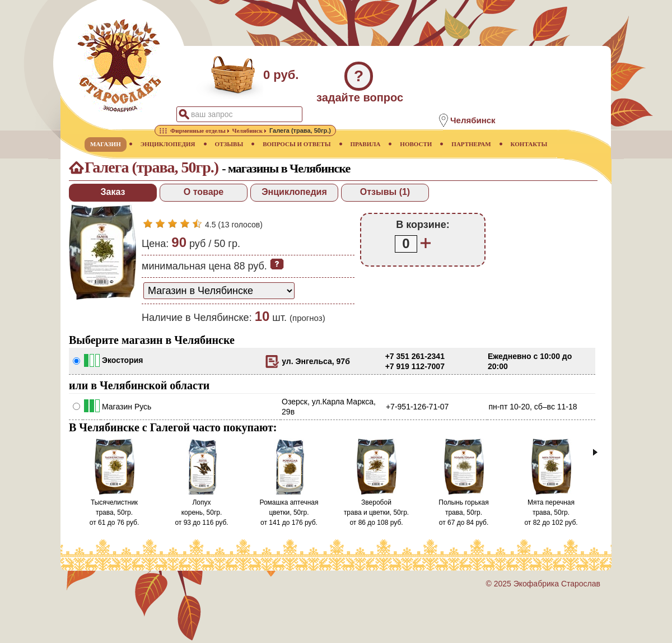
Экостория (123, 360)
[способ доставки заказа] (219, 291)
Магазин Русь (127, 407)
